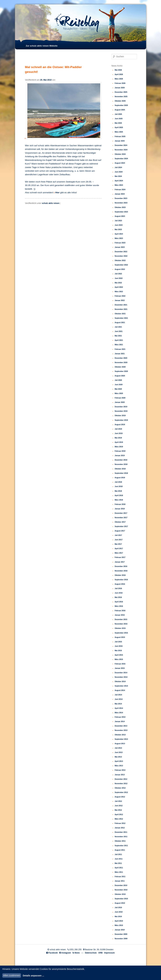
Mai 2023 (118, 229)
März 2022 (119, 292)
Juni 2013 (119, 752)
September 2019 (121, 420)
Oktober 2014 (120, 681)
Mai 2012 (118, 810)
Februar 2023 (120, 243)
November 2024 (121, 150)
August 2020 (120, 376)
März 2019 (119, 447)
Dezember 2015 (121, 619)
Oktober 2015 (120, 628)
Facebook (53, 953)
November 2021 (121, 309)
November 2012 (121, 783)
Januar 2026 (120, 88)
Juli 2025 (118, 114)
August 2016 (120, 584)
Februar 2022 (120, 296)
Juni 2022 (119, 278)
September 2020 (121, 371)
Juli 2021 (118, 327)
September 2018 (121, 473)
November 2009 (121, 939)
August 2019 (120, 424)
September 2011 (121, 846)
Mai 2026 (118, 70)
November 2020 (121, 362)
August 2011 (120, 850)
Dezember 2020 (121, 358)
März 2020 (119, 393)
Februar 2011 (120, 876)
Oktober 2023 (120, 207)
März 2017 (119, 553)
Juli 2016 (118, 588)
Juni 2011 (119, 859)
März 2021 (119, 345)
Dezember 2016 (121, 566)
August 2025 (120, 110)
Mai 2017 (118, 544)
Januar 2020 (120, 402)
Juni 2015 (119, 646)
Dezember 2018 (121, 460)
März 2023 (119, 238)
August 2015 (120, 637)
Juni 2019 (119, 433)
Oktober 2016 (120, 575)
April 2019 (119, 442)
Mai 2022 (118, 283)
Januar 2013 (120, 775)
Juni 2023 (119, 225)
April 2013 (119, 761)
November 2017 (121, 518)
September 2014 (121, 686)
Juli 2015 (118, 642)
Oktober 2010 (120, 894)
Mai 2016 (118, 597)
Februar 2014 (120, 717)
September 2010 (121, 899)
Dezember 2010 (121, 885)
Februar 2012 (120, 823)
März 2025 (119, 132)
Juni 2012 (119, 806)
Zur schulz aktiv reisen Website (42, 46)
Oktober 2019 (120, 415)
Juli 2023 (118, 221)
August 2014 (120, 690)
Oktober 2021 (120, 314)
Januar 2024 (120, 194)
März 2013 (119, 766)
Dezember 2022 (121, 252)
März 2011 (119, 872)
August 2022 (120, 269)
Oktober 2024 (120, 154)
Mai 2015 (118, 650)
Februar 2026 (120, 83)
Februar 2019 (120, 451)
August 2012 (120, 797)
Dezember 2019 (121, 407)
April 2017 (119, 548)
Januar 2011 (120, 881)
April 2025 (119, 127)
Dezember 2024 (121, 145)
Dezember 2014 (121, 673)
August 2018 (120, 478)
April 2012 (119, 814)
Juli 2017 (118, 535)
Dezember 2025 (121, 92)
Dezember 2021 (121, 305)
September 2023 (121, 212)
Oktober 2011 (120, 841)
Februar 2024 (120, 189)
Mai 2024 (118, 176)
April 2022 (119, 287)
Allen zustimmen (12, 975)
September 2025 (121, 105)
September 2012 (121, 792)
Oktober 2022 (120, 260)
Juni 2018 (119, 486)
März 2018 (119, 500)
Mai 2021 (118, 336)
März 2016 (119, 606)
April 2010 (119, 921)
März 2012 (119, 819)
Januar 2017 (120, 562)
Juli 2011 (118, 854)
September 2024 (121, 159)
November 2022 (121, 256)
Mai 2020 (118, 389)
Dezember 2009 (121, 934)
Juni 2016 (119, 593)
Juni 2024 (119, 172)
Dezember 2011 (121, 832)
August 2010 (120, 903)
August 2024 (120, 163)
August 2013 (120, 744)
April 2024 (119, 181)
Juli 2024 (118, 167)
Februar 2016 (120, 611)
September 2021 (121, 318)
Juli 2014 (118, 695)
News (77, 953)
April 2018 (119, 495)
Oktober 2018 (120, 469)
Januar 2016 (120, 615)
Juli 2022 (118, 274)
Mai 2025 (118, 123)
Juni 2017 (119, 540)
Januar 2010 (120, 930)
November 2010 (121, 890)
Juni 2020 (119, 385)
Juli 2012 (118, 801)
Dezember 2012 (121, 779)
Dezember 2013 (121, 726)
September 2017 (121, 526)
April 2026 (119, 74)
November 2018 (121, 464)
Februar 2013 (120, 770)
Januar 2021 (120, 354)
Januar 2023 (120, 247)
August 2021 (120, 322)
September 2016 (121, 580)
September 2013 (121, 739)
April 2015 (119, 655)
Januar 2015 (120, 668)
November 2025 (121, 96)
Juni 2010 (119, 912)
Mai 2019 (118, 438)
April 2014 (119, 708)
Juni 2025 (119, 119)
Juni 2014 (119, 699)
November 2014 (121, 677)
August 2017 (120, 531)
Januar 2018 (120, 509)
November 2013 (121, 730)
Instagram (66, 953)
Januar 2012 (120, 828)
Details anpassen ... (33, 976)
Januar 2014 (120, 721)
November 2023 (121, 203)
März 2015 (119, 659)
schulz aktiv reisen (51, 203)
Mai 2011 (118, 863)
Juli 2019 (118, 429)
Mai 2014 (118, 704)
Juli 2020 (118, 380)
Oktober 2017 (120, 522)
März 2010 (119, 925)
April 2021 (119, 340)
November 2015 (121, 624)
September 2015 (121, 633)
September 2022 (121, 265)
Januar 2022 (120, 300)
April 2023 (119, 234)
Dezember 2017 (121, 513)
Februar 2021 (120, 349)
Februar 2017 (120, 557)
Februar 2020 (120, 398)
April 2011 (119, 868)
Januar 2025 (120, 141)
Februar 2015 (120, 664)
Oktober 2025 (120, 101)
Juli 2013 (118, 748)
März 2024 (119, 185)
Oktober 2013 (120, 735)
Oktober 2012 (120, 788)
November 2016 (121, 571)
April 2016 (119, 602)
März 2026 (119, 79)
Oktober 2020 (120, 367)
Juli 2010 (118, 907)
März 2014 (119, 713)
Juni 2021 (119, 331)
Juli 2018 (118, 482)
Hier (57, 193)
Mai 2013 (118, 757)
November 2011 (121, 837)
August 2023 (120, 216)
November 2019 (121, 411)
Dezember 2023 (121, 198)
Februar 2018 (120, 504)
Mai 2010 (118, 916)
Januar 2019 (120, 455)
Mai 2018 (118, 491)
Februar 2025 (120, 136)
